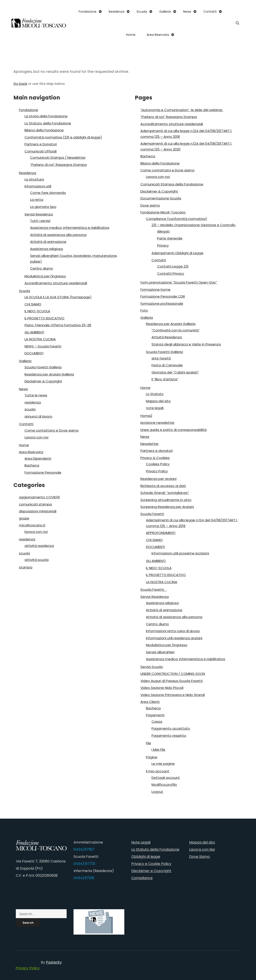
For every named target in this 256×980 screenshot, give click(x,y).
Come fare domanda (48, 193)
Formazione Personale (43, 472)
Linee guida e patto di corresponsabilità (173, 430)
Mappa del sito (158, 401)
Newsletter (150, 444)
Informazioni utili (38, 186)
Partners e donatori (157, 451)
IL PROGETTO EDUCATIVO (44, 318)
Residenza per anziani (158, 479)
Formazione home (155, 289)
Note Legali (141, 842)
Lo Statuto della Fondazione (48, 123)
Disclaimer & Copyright (43, 381)
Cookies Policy (158, 464)
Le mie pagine (163, 764)
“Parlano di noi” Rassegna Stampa (58, 165)
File (148, 743)
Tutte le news (36, 395)
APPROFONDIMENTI (161, 533)
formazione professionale (162, 303)
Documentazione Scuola (161, 198)
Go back (20, 84)
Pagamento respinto (169, 736)
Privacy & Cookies (155, 458)
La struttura (34, 179)
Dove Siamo (200, 857)
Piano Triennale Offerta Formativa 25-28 (58, 325)
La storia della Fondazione (46, 116)
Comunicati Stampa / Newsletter (58, 157)
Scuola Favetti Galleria (43, 367)
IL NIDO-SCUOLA (37, 311)
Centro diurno (42, 268)
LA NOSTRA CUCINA (40, 339)
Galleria (25, 361)
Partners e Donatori (41, 144)
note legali (155, 408)
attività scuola (37, 560)
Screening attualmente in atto (166, 500)
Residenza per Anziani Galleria (49, 374)
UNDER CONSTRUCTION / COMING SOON (173, 674)
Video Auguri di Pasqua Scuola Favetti (172, 681)
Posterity (54, 962)
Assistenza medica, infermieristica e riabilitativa (70, 228)
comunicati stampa (35, 504)
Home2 (146, 416)
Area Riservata (31, 452)
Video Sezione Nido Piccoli (162, 688)
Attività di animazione (48, 242)
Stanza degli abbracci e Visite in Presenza (186, 344)
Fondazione (29, 110)
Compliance (142, 878)
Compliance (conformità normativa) (176, 219)
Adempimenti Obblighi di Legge (177, 253)
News (23, 389)
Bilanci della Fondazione (44, 130)
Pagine (152, 757)
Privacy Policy (157, 471)
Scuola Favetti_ (153, 589)
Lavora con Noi (202, 849)
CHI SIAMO (33, 304)
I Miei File (158, 750)
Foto (144, 310)
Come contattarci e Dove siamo (52, 430)
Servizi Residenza (39, 214)
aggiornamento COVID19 (39, 497)
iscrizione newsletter (157, 423)
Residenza (28, 173)
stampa (26, 567)
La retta (37, 200)
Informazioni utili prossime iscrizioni (180, 553)
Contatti (26, 424)
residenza (33, 402)
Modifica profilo (164, 784)
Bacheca (32, 465)
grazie (24, 518)
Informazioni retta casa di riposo (173, 631)
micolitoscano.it (32, 525)
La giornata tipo (43, 207)
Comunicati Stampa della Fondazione (172, 184)
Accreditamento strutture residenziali (56, 283)
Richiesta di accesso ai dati (163, 486)
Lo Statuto (155, 394)
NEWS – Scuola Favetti (43, 346)
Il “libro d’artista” (165, 379)
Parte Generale (170, 238)
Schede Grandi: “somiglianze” (165, 493)
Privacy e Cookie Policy (151, 864)
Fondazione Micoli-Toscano (163, 212)
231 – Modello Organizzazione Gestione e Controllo (194, 225)
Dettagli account (166, 778)
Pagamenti (155, 715)
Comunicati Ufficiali (41, 151)
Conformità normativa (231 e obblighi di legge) (63, 137)
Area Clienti (150, 702)
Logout (157, 792)
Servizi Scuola (152, 667)
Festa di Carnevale (167, 365)
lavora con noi (36, 532)
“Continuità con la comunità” (176, 330)
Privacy (163, 245)
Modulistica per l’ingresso (45, 276)
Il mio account (158, 771)
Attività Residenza (167, 337)
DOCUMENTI (34, 353)
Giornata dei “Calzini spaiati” (175, 372)
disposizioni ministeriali (38, 511)
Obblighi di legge (146, 857)
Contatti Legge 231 (173, 266)
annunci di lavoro (38, 416)
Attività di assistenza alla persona (58, 235)
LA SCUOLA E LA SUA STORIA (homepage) (58, 297)
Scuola (25, 291)
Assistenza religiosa (46, 249)
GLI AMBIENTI (34, 332)
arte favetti (161, 358)
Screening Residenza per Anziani (167, 507)
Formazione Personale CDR (163, 296)
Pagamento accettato (171, 728)
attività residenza (39, 546)
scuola (30, 409)
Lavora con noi (36, 437)
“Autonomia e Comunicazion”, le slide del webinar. (182, 110)
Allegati (163, 231)
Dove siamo (150, 205)
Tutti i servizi (40, 221)
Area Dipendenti (38, 458)
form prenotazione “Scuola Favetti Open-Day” (179, 282)
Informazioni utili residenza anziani (174, 638)
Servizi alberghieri (160, 652)
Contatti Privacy (171, 273)
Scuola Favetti (152, 514)
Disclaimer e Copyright (151, 871)
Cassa (157, 721)
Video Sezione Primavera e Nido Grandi (173, 695)
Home (24, 445)
